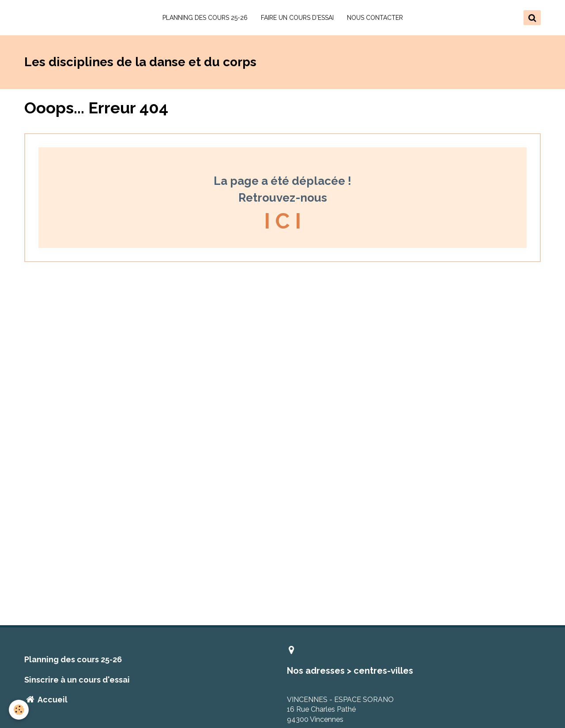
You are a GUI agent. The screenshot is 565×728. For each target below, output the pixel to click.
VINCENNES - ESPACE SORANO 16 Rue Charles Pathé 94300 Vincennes (340, 710)
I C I (282, 221)
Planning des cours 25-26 (73, 659)
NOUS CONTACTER (375, 18)
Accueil (46, 700)
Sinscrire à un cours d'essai (77, 680)
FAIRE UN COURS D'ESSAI (297, 18)
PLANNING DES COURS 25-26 (205, 18)
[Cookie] (19, 710)
